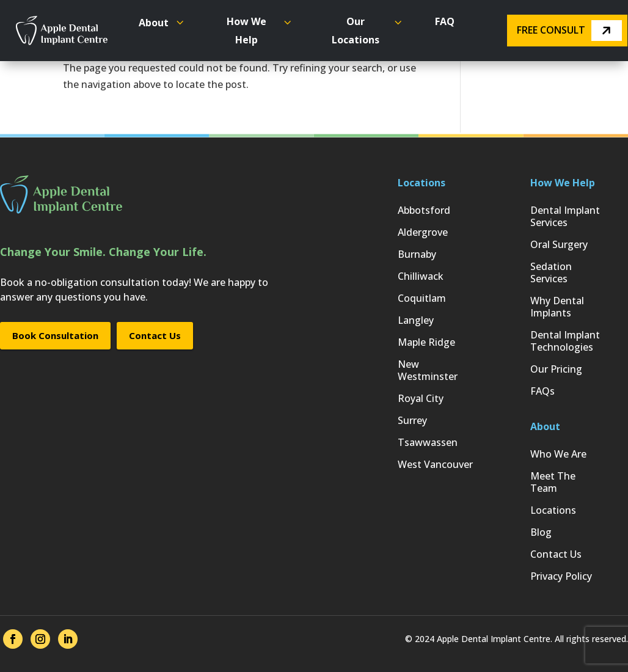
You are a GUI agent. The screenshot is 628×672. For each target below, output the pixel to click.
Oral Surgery (559, 245)
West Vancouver (435, 465)
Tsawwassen (428, 443)
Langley (416, 320)
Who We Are (558, 454)
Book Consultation (55, 335)
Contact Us (155, 335)
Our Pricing (556, 369)
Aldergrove (423, 232)
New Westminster (428, 371)
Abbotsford (424, 210)
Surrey (412, 421)
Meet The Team (553, 482)
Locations (553, 510)
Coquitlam (422, 298)
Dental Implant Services (565, 217)
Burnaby (417, 254)
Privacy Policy (561, 576)
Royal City (421, 399)
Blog (541, 532)
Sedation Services (551, 273)
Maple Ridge (426, 342)
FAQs (542, 391)
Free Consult (569, 30)
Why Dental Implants (557, 307)
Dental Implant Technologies (565, 341)
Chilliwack (421, 276)
